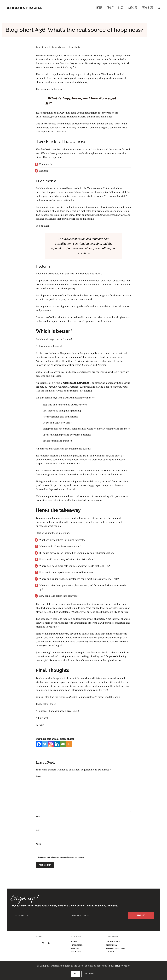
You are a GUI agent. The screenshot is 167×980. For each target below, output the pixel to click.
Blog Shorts (74, 47)
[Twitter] (45, 744)
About (110, 8)
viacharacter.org (45, 682)
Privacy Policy (122, 966)
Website (38, 844)
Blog (121, 8)
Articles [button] (133, 8)
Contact (110, 952)
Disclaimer (111, 945)
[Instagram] (51, 744)
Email (38, 830)
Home (99, 8)
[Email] (63, 744)
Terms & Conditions (115, 948)
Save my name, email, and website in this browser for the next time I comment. (60, 857)
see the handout (112, 518)
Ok (75, 974)
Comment (39, 776)
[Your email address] (98, 916)
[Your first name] (41, 916)
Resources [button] (147, 8)
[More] (69, 744)
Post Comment (45, 865)
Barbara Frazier (58, 47)
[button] (159, 8)
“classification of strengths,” (66, 365)
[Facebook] (39, 744)
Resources (76, 952)
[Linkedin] (57, 744)
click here (85, 391)
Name (38, 817)
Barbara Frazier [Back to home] (25, 8)
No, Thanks (89, 974)
